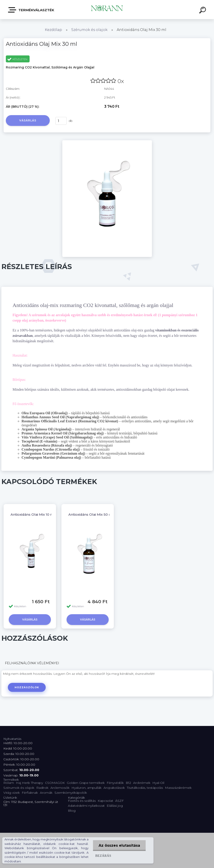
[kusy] (61, 121)
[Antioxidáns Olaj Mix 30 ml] (107, 142)
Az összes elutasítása (119, 845)
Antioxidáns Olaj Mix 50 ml (91, 514)
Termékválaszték (31, 10)
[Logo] (107, 10)
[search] (203, 11)
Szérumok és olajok (89, 30)
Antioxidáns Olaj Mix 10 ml (33, 514)
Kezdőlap (53, 30)
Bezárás (103, 856)
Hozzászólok (27, 687)
